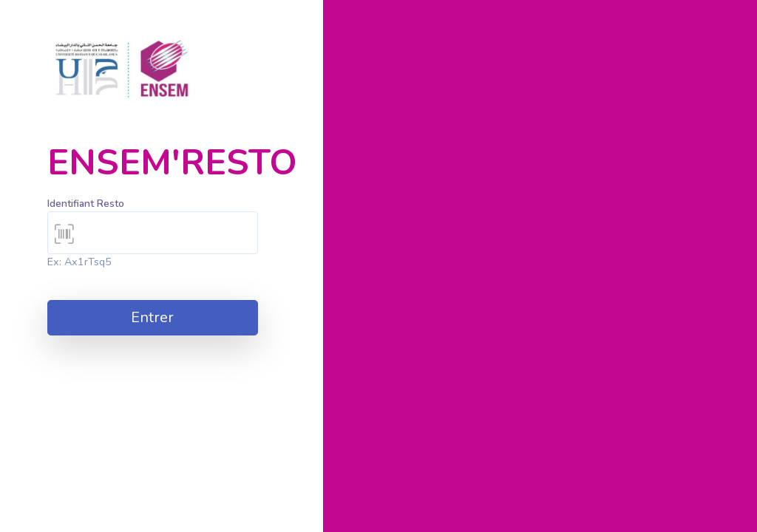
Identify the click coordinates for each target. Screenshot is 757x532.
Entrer (152, 317)
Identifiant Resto (86, 204)
